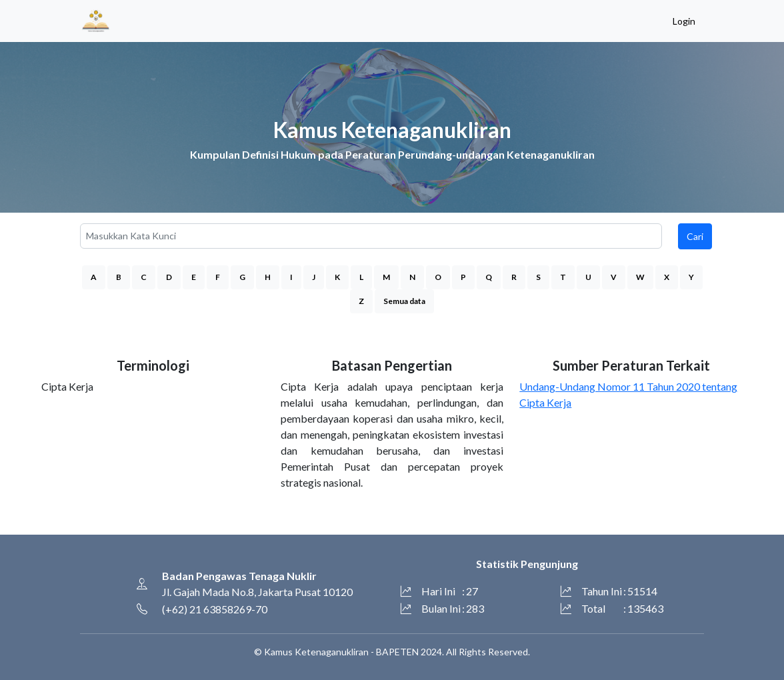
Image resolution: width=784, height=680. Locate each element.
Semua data (404, 301)
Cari (695, 236)
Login (684, 21)
